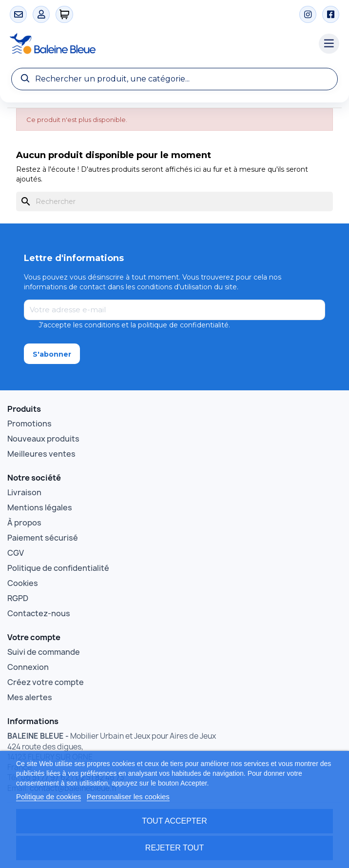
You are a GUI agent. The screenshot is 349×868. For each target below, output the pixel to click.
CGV (16, 553)
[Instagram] (308, 14)
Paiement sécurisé (43, 538)
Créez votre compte (46, 682)
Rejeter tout (174, 848)
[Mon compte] (41, 14)
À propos (24, 523)
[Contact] (18, 14)
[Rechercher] (174, 202)
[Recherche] (174, 79)
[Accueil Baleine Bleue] (159, 44)
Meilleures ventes (41, 454)
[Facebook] (331, 14)
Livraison (24, 492)
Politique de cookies (48, 797)
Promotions (29, 424)
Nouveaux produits (43, 439)
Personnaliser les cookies (128, 797)
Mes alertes (30, 697)
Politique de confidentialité (58, 568)
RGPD (18, 598)
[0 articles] (65, 14)
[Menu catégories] (329, 44)
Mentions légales (40, 507)
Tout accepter (174, 821)
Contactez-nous (39, 613)
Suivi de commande (44, 652)
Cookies (23, 583)
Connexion (28, 667)
